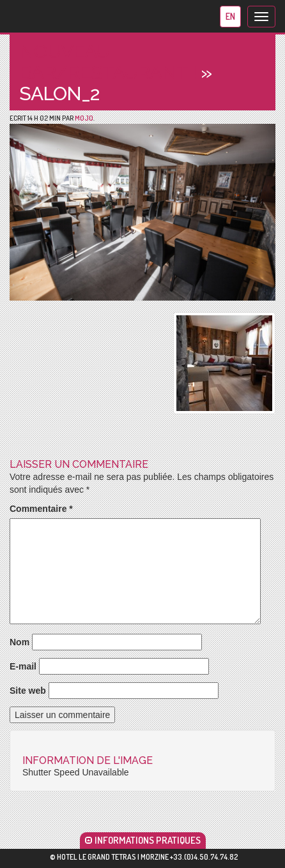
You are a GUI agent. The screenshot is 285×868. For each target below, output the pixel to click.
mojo (84, 118)
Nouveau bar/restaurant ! (108, 62)
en (230, 16)
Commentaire (41, 509)
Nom (19, 642)
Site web (28, 691)
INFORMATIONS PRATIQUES (143, 840)
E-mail (23, 666)
